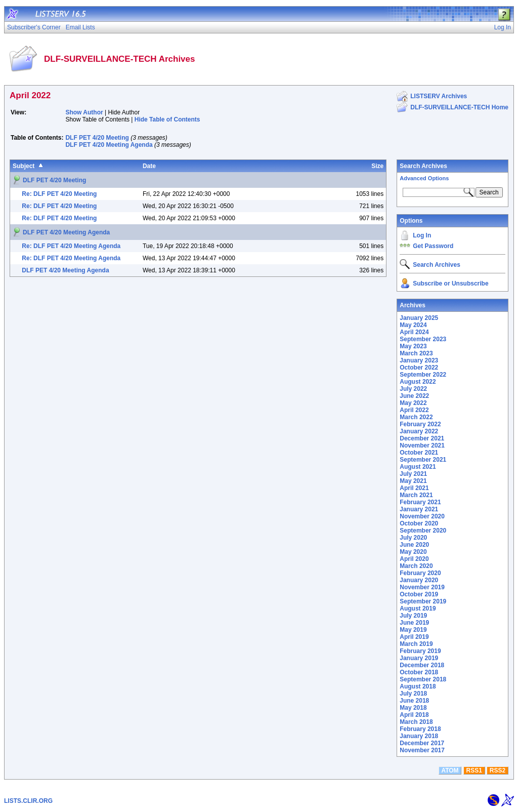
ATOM (450, 770)
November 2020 (422, 516)
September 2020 (423, 531)
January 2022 (419, 431)
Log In (422, 235)
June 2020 (414, 545)
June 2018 (414, 701)
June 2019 (414, 623)
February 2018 (420, 729)
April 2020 (414, 559)
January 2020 (419, 580)
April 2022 (414, 410)
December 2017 (422, 743)
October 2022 (419, 368)
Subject (24, 166)
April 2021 (414, 488)
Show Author (84, 112)
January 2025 (419, 318)
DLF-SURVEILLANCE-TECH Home (459, 107)
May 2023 (413, 346)
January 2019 (419, 658)
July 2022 (413, 389)
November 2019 (422, 587)
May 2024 (413, 325)
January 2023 (419, 360)
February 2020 (420, 573)
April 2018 (414, 715)
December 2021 (422, 438)
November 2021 (422, 445)
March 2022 (416, 417)
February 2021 (420, 502)
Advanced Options (424, 178)
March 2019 (416, 644)
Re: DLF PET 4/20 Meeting (59, 194)
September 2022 (423, 375)
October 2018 (419, 672)
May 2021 (413, 481)
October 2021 (419, 453)
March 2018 (416, 722)
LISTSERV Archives (439, 96)
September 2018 (423, 679)
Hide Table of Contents (167, 119)
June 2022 (414, 396)
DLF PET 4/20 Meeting (97, 138)
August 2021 (418, 467)
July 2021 (413, 474)
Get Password (433, 246)
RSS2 (498, 770)
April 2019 (414, 637)
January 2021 (419, 509)
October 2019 (419, 594)
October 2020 (419, 523)
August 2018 (418, 686)
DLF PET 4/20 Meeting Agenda (109, 145)
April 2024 (414, 332)
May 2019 (413, 630)
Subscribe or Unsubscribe (450, 283)
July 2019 (413, 616)
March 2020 (416, 566)
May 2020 (413, 552)
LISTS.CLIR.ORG (28, 801)
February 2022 (420, 424)
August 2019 (418, 608)
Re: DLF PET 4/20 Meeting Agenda (71, 246)
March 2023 (416, 353)
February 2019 (420, 651)
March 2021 (416, 495)
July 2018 (413, 694)
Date (149, 166)
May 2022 (413, 403)
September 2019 (423, 601)
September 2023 (423, 339)
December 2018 (422, 665)
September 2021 (423, 460)
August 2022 (418, 382)
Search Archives (423, 166)
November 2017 (422, 750)
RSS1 (474, 770)
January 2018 (419, 736)
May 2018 (413, 708)
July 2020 (413, 538)
